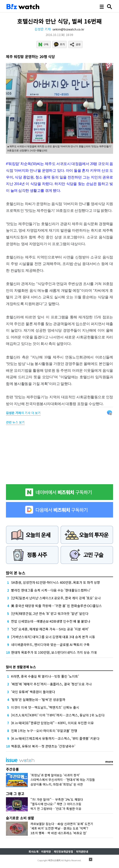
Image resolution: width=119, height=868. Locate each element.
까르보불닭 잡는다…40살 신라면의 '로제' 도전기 (62, 824)
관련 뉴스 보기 (15, 422)
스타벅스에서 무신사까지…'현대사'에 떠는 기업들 (63, 780)
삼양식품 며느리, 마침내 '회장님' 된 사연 (57, 784)
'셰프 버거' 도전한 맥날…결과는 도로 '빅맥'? (59, 828)
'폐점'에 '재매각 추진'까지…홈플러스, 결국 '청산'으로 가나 (51, 684)
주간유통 (12, 769)
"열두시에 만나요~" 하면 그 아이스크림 (56, 804)
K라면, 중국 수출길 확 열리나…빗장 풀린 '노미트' (45, 676)
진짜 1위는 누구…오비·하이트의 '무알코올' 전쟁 (44, 731)
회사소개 (34, 852)
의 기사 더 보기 (23, 413)
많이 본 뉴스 (16, 573)
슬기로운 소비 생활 (20, 818)
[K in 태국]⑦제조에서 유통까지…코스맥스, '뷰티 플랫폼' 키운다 (55, 738)
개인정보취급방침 (63, 852)
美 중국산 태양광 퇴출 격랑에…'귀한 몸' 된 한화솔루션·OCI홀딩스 (56, 606)
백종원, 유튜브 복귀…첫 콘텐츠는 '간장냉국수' (43, 746)
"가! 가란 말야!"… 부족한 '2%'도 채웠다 (57, 799)
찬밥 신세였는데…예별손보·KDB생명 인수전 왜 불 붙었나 (51, 621)
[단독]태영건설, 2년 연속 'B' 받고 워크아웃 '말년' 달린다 (50, 613)
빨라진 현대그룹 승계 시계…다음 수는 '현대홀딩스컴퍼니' (51, 590)
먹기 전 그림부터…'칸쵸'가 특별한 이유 (56, 809)
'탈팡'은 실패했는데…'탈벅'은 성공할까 (38, 700)
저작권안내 (82, 852)
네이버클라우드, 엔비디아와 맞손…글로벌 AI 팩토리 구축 (50, 645)
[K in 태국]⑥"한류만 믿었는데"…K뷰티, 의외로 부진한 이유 (52, 723)
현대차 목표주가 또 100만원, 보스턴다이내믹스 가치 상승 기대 (54, 652)
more (109, 761)
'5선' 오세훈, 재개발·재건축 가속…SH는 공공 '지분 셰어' (50, 629)
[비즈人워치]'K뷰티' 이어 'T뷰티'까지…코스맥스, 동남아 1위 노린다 (58, 715)
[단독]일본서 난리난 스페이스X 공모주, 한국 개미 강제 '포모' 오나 (56, 598)
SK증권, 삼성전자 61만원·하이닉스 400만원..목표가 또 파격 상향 (56, 582)
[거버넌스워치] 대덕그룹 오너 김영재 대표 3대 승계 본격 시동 (53, 637)
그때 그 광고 (15, 793)
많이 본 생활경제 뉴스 (21, 667)
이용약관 (46, 852)
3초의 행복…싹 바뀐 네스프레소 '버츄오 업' (59, 833)
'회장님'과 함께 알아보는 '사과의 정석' (55, 775)
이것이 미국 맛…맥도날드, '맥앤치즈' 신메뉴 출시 (45, 707)
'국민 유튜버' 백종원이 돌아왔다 (33, 692)
